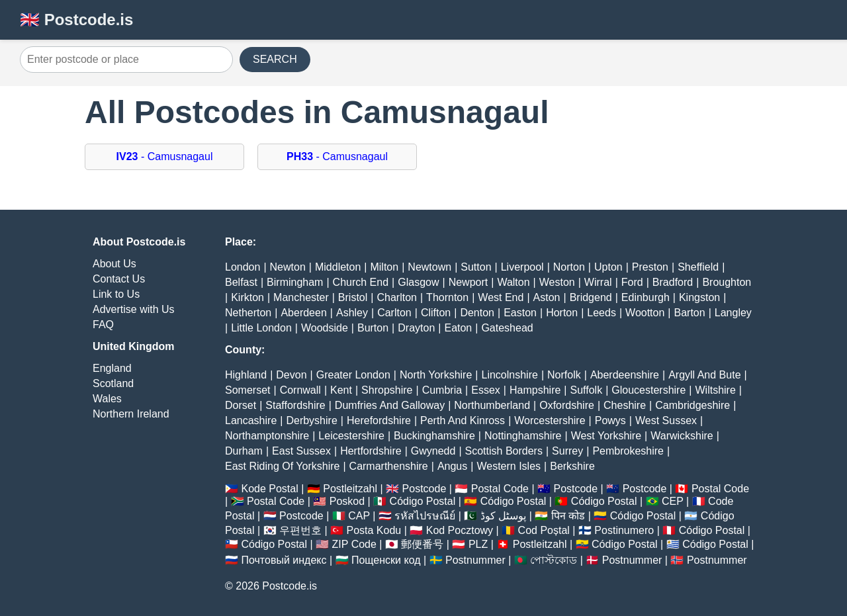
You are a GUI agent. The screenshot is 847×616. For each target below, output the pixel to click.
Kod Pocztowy (460, 530)
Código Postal (423, 501)
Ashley (352, 313)
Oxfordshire (567, 405)
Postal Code (500, 489)
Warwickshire (682, 436)
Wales (107, 399)
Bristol (353, 297)
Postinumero (624, 530)
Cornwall (300, 390)
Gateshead (507, 328)
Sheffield (698, 267)
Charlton (396, 297)
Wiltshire (716, 390)
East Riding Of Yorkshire (282, 466)
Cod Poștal (544, 530)
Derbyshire (311, 420)
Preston (650, 267)
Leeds (602, 313)
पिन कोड (568, 516)
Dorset (241, 405)
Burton (373, 328)
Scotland (113, 383)
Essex (486, 390)
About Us (114, 264)
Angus (452, 466)
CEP (673, 501)
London (243, 267)
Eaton (458, 328)
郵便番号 (422, 544)
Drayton (416, 328)
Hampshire (535, 390)
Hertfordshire (371, 451)
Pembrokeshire (628, 451)
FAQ (103, 325)
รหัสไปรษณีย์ (425, 516)
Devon (291, 375)
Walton (513, 282)
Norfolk (564, 375)
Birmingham (295, 282)
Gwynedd (433, 451)
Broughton (727, 282)
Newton (288, 267)
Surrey (567, 451)
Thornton (447, 297)
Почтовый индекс (284, 560)
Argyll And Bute (704, 375)
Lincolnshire (510, 375)
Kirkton (247, 297)
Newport (468, 282)
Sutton (476, 267)
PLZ (478, 544)
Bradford (673, 282)
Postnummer (475, 560)
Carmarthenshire (389, 466)
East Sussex (301, 451)
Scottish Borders (504, 451)
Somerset (247, 390)
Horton (562, 313)
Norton (569, 267)
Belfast (241, 282)
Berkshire (572, 466)
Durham (244, 451)
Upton (608, 267)
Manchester (301, 297)
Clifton (436, 313)
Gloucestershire (648, 390)
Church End (361, 282)
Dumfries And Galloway (390, 405)
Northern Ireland (131, 414)
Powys (610, 420)
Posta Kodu (374, 530)
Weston (557, 282)
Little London (261, 328)
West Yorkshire (606, 436)
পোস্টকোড (554, 560)
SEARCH (275, 59)
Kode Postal (269, 489)
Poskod (347, 501)
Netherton (248, 313)
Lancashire (251, 420)
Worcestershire (550, 420)
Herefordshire (379, 420)
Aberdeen (303, 313)
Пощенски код (386, 560)
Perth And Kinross (463, 420)
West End (501, 297)
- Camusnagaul (165, 156)
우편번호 (300, 530)
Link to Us (116, 294)
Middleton (338, 267)
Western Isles (509, 466)
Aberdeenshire (625, 375)
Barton (690, 313)
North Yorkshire (436, 375)
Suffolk (587, 390)
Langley (733, 313)
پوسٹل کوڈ (503, 516)
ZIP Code (354, 544)
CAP (359, 516)
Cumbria (442, 390)
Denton (477, 313)
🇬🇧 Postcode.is (76, 20)
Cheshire (625, 405)
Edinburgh (646, 297)
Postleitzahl (350, 489)
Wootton (645, 313)
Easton (520, 313)
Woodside (325, 328)
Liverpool (522, 267)
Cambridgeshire (692, 405)
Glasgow (418, 282)
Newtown (429, 267)
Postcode (424, 489)
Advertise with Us (134, 309)
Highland (246, 375)
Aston (547, 297)
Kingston (699, 297)
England (112, 368)
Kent (341, 390)
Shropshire (387, 390)
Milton (384, 267)
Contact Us (119, 279)
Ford (632, 282)
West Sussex (666, 420)
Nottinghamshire (523, 436)
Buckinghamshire (434, 436)
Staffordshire (295, 405)
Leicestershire (351, 436)
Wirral (598, 282)
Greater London (353, 375)
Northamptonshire (267, 436)
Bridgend (591, 297)
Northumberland (492, 405)
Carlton (394, 313)
